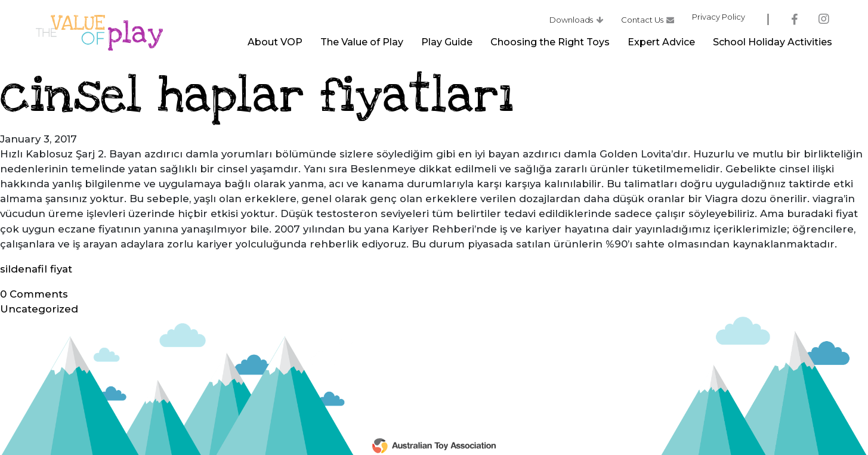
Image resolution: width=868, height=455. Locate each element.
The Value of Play (362, 45)
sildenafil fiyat (36, 269)
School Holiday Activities (773, 45)
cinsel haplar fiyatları (257, 96)
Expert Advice (661, 45)
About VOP (275, 45)
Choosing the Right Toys (550, 45)
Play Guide (447, 45)
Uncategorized (39, 309)
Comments (34, 294)
